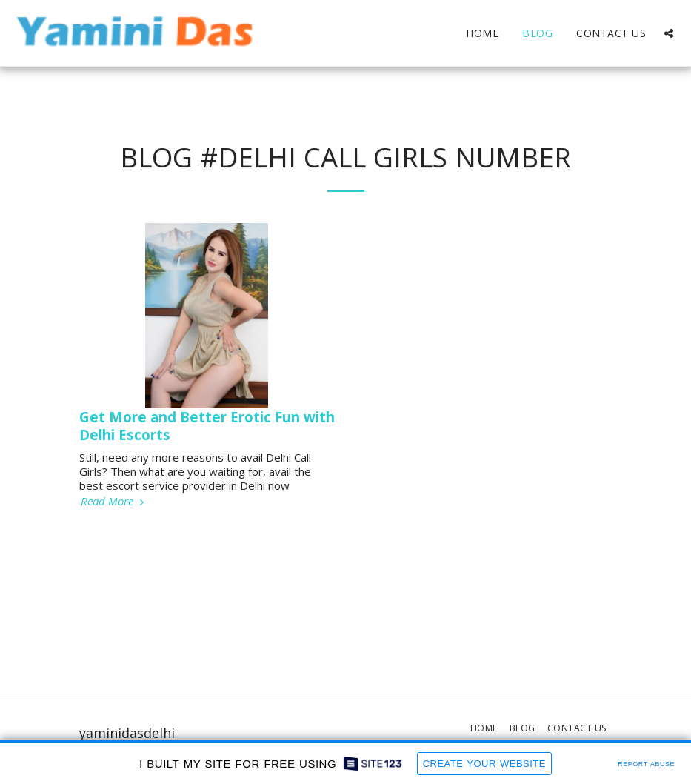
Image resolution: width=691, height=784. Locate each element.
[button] (669, 33)
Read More (114, 501)
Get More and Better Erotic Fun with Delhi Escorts (207, 425)
